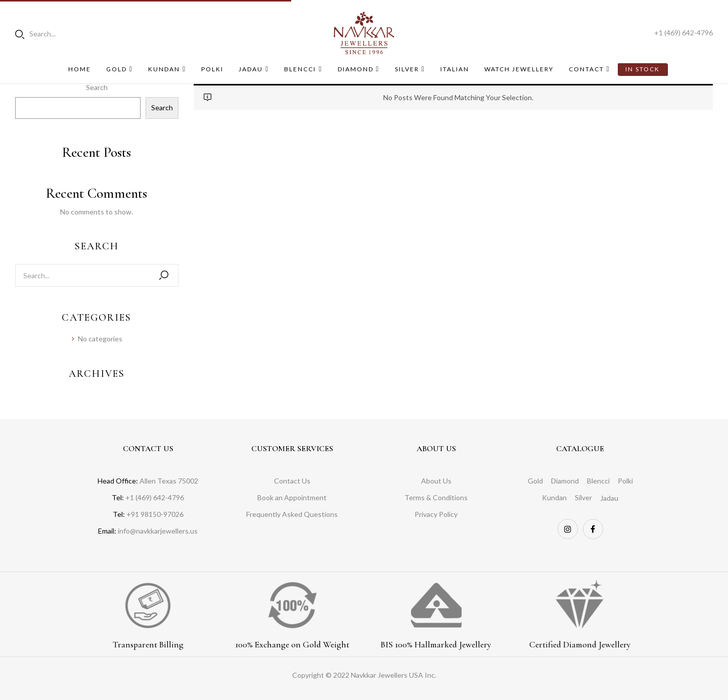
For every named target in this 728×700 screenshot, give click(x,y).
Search (97, 87)
